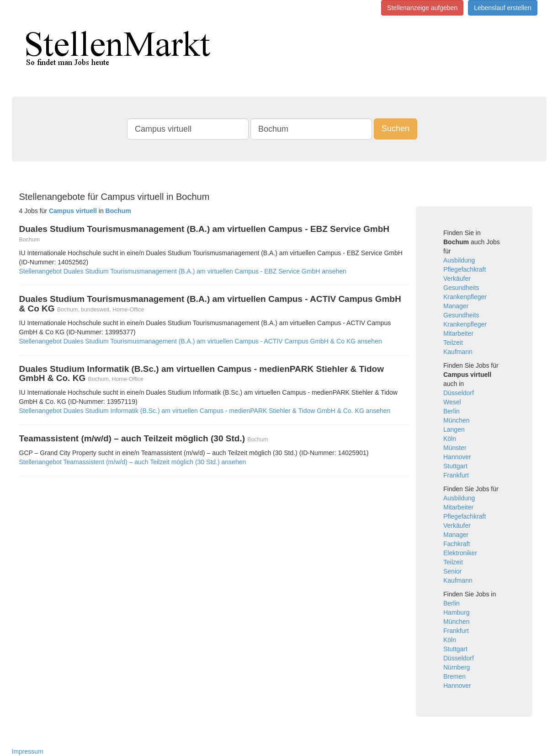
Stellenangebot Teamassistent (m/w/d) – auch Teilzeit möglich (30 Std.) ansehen (133, 462)
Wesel (452, 402)
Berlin (452, 411)
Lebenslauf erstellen (502, 8)
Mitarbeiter (458, 333)
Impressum (28, 751)
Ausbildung (459, 260)
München (457, 420)
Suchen (396, 129)
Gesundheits (461, 288)
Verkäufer (457, 279)
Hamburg (457, 612)
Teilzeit (453, 343)
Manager (456, 306)
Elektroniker (460, 553)
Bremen (454, 676)
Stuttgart (455, 466)
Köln (450, 439)
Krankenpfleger (465, 297)
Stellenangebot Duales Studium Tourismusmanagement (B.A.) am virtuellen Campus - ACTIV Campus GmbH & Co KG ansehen (201, 341)
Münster (455, 448)
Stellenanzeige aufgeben (422, 8)
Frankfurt (456, 475)
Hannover (457, 457)
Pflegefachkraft (465, 269)
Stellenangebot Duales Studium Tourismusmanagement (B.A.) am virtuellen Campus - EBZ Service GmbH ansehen (183, 271)
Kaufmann (458, 352)
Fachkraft (457, 544)
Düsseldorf (459, 393)
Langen (454, 429)
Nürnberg (457, 667)
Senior (452, 571)
